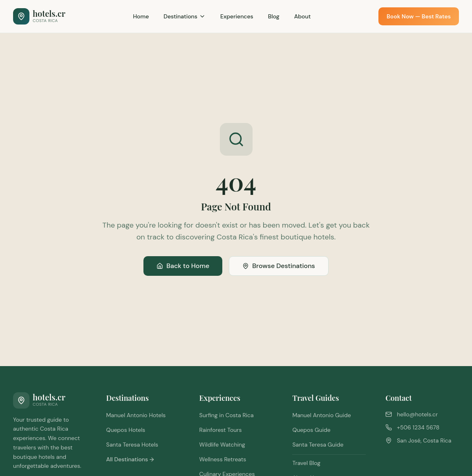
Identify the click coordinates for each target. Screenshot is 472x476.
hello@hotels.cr (417, 414)
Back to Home (183, 266)
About (303, 16)
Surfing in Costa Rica (227, 415)
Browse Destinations (279, 266)
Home (141, 16)
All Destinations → (130, 459)
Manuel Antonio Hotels (136, 415)
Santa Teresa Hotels (132, 445)
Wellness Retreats (223, 459)
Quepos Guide (311, 430)
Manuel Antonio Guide (321, 415)
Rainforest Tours (221, 430)
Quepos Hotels (126, 430)
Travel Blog (306, 463)
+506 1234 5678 (418, 427)
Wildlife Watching (222, 445)
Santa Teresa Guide (318, 445)
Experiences (237, 16)
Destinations (185, 16)
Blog (274, 16)
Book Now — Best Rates (419, 16)
